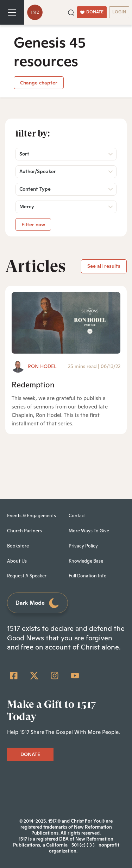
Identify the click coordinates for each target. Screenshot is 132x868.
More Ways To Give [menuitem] (89, 531)
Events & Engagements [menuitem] (32, 516)
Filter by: (33, 133)
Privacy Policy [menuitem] (83, 546)
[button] (71, 12)
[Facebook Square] (14, 676)
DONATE (92, 12)
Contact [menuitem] (77, 516)
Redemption (33, 385)
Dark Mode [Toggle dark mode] (38, 603)
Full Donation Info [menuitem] (88, 576)
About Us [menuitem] (17, 561)
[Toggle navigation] (12, 12)
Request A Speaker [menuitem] (27, 576)
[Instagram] (55, 676)
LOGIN (119, 12)
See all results (104, 266)
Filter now (33, 224)
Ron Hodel (42, 366)
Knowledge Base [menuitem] (86, 561)
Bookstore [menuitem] (18, 546)
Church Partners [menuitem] (24, 531)
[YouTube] (75, 676)
